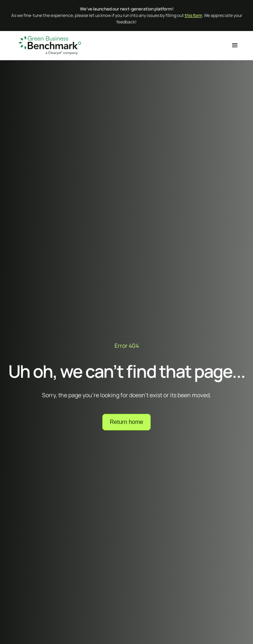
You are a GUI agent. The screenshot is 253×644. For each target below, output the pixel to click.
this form (193, 15)
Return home (127, 422)
